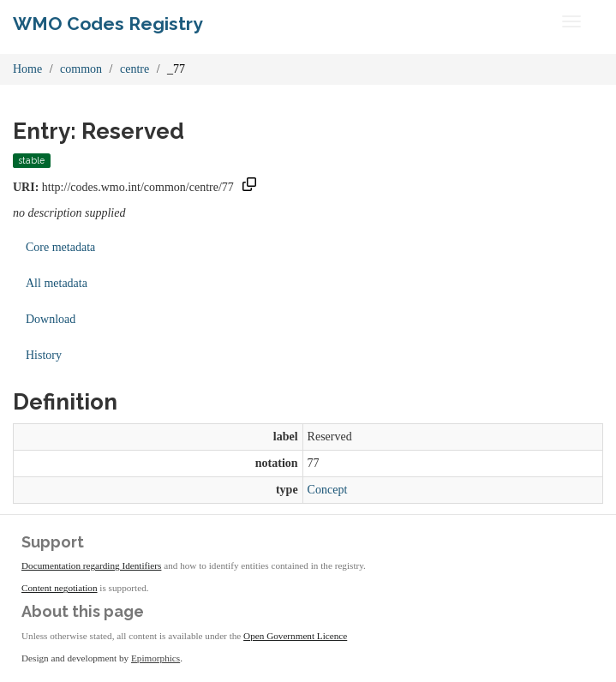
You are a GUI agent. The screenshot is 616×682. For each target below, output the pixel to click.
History (44, 355)
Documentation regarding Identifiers (91, 565)
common (81, 69)
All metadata (57, 283)
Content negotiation (60, 588)
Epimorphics (155, 658)
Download (51, 319)
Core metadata (60, 247)
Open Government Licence (295, 636)
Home (27, 69)
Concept (328, 490)
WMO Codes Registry (108, 24)
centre (135, 69)
